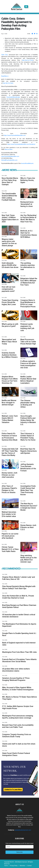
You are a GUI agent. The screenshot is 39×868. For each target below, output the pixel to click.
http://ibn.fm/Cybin (8, 83)
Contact (29, 866)
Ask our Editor (9, 149)
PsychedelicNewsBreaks (13, 97)
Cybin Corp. (5, 55)
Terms (6, 866)
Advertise (22, 866)
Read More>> (5, 76)
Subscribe (19, 852)
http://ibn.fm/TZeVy (28, 60)
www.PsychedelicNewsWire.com (10, 156)
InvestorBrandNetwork (27, 163)
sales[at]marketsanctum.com (23, 830)
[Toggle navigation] (26, 7)
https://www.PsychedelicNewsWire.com (15, 135)
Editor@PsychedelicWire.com (9, 160)
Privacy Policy (14, 866)
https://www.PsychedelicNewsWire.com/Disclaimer (21, 144)
